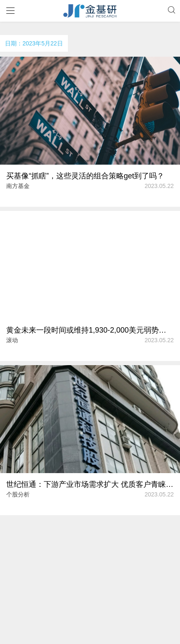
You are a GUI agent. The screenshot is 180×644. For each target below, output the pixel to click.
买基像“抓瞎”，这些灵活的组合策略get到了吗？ (85, 176)
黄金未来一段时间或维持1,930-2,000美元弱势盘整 (90, 330)
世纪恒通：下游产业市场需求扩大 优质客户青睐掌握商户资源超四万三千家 (90, 484)
